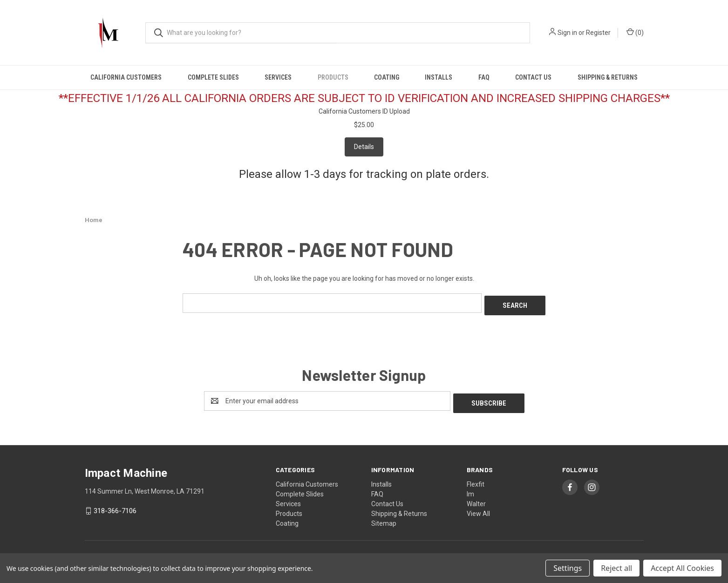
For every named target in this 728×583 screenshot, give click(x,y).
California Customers (126, 77)
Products (333, 77)
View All (478, 508)
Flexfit (476, 479)
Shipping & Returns (608, 77)
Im (470, 489)
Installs (439, 77)
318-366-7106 (115, 506)
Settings (568, 568)
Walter (476, 499)
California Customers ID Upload (364, 111)
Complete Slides (213, 77)
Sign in (567, 33)
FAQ (484, 77)
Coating (387, 77)
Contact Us (533, 77)
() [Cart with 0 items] (635, 32)
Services (278, 77)
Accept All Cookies (682, 568)
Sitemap (384, 518)
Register (598, 33)
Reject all (616, 568)
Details (364, 147)
